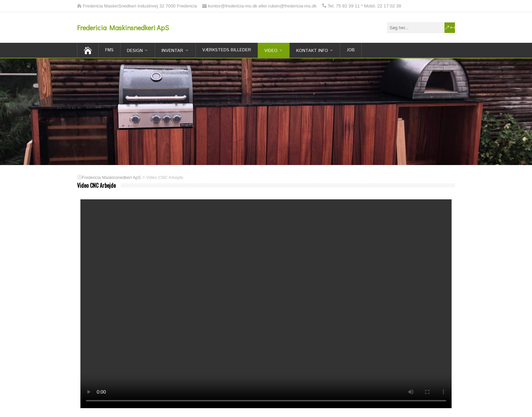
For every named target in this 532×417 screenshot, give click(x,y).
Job (351, 50)
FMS (109, 50)
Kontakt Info (312, 51)
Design (135, 51)
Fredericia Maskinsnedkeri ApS (123, 28)
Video (271, 51)
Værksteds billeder (227, 50)
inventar (172, 51)
